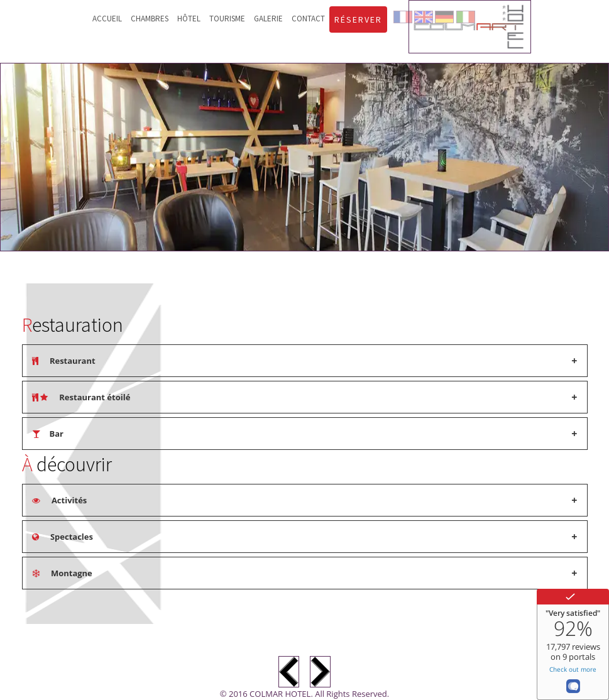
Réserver (358, 19)
